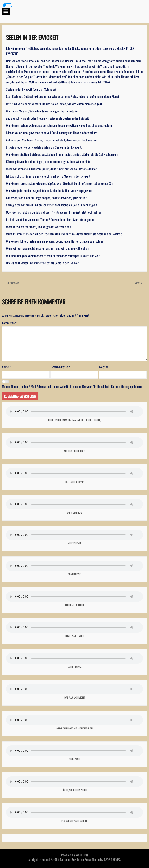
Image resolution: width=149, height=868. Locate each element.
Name (6, 367)
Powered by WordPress (75, 855)
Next (137, 283)
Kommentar (10, 323)
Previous (14, 283)
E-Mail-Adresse (60, 367)
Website (104, 367)
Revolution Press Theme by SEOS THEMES (96, 860)
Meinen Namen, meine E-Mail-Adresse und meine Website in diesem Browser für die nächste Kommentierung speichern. (72, 387)
